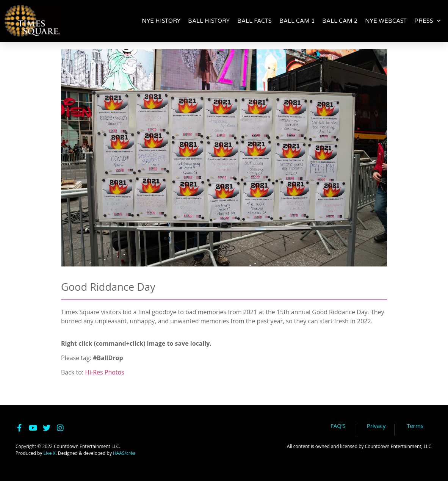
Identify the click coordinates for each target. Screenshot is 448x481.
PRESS (427, 21)
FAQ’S (338, 426)
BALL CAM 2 (340, 21)
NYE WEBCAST (386, 21)
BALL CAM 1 (297, 21)
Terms (415, 426)
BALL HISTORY (209, 21)
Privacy (376, 426)
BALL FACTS (255, 21)
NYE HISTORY (161, 21)
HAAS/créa (124, 453)
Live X (49, 453)
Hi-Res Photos (105, 372)
